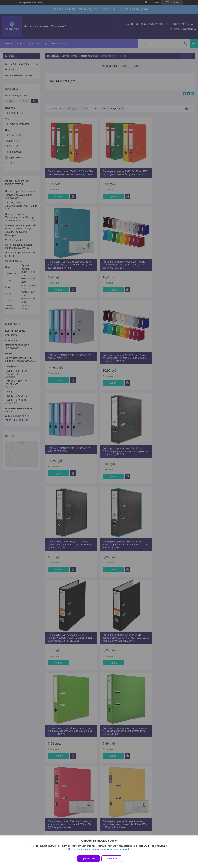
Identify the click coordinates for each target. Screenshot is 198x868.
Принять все (89, 859)
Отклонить (114, 859)
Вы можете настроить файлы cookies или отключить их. (98, 851)
